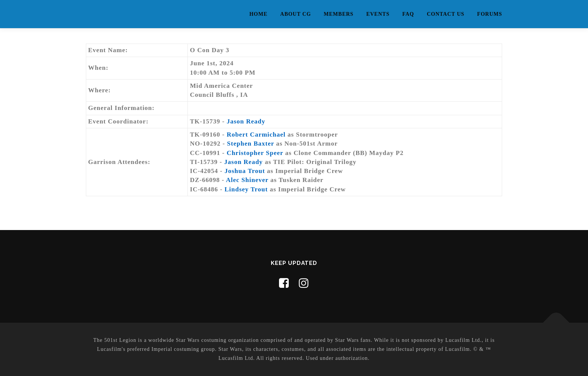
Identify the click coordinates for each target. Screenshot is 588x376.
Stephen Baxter (250, 144)
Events (378, 14)
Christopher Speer (255, 153)
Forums (490, 14)
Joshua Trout (245, 171)
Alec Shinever (247, 180)
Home (258, 14)
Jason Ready (246, 121)
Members (338, 14)
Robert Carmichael (256, 135)
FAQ (408, 14)
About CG (295, 14)
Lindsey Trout (246, 189)
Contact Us (445, 14)
